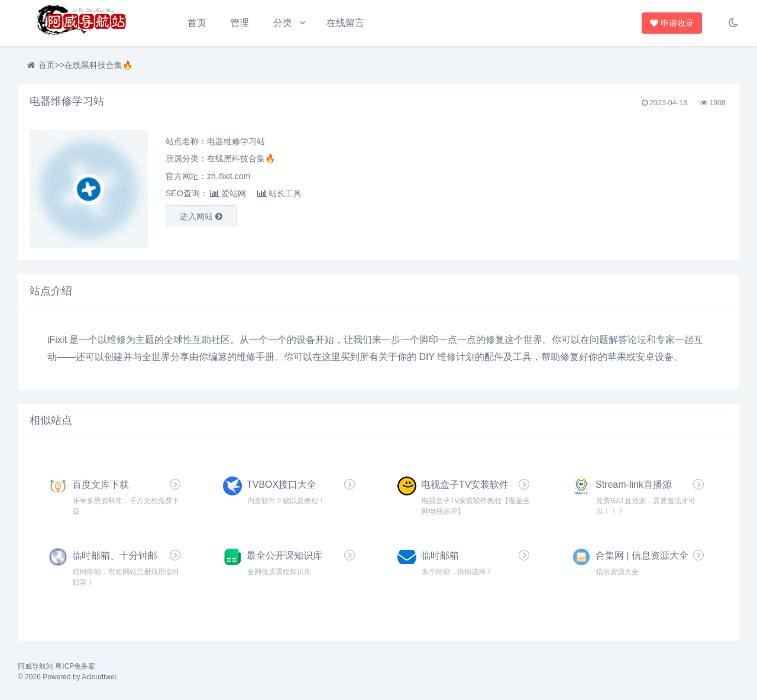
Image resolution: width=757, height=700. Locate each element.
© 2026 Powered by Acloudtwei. (68, 677)
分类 (283, 23)
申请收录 (673, 23)
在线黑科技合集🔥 (98, 65)
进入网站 (201, 216)
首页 (197, 23)
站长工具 (279, 193)
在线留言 (345, 23)
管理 (240, 23)
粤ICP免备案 (75, 666)
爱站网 (228, 193)
